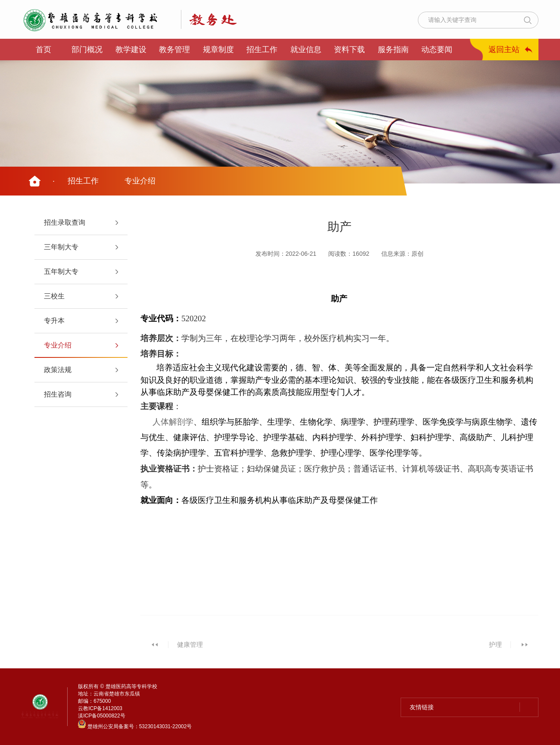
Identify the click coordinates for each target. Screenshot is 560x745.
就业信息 (306, 50)
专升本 (54, 321)
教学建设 (131, 50)
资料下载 (349, 50)
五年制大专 (61, 272)
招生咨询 (58, 394)
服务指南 (393, 50)
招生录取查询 (65, 222)
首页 (44, 50)
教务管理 (174, 50)
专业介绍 (140, 181)
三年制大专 (61, 247)
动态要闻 (437, 50)
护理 (495, 644)
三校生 (54, 296)
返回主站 (504, 50)
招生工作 (262, 50)
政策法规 (58, 370)
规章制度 (218, 50)
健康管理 (190, 644)
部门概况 (87, 50)
